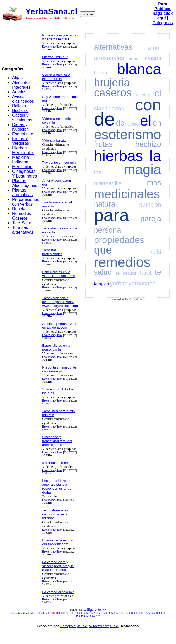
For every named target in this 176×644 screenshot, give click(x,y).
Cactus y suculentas (22, 118)
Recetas (20, 209)
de (104, 119)
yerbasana (142, 283)
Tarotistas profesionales (52, 252)
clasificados (109, 109)
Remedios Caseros (22, 216)
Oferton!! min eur (55, 57)
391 (23, 613)
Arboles (19, 92)
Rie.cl (114, 626)
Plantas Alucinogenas (25, 183)
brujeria (112, 83)
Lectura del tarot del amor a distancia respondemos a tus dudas (57, 487)
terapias (101, 284)
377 (93, 613)
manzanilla (108, 183)
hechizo (148, 144)
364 (158, 613)
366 (148, 613)
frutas (103, 144)
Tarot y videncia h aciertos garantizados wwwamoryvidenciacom (60, 302)
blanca (139, 69)
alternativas (113, 47)
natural (105, 204)
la (155, 156)
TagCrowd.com (134, 299)
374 (108, 613)
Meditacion (22, 167)
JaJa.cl (82, 626)
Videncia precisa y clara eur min (56, 77)
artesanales (109, 58)
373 (113, 613)
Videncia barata (54, 140)
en (157, 123)
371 (123, 613)
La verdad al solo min (58, 592)
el (146, 120)
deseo (133, 124)
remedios (122, 262)
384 (58, 613)
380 (78, 613)
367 (143, 613)
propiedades (119, 240)
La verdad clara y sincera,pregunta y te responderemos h (58, 566)
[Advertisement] (20, 48)
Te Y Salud (22, 223)
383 (63, 613)
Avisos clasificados (23, 99)
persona (108, 230)
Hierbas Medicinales (23, 150)
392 (18, 613)
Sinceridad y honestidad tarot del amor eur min (57, 441)
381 (73, 613)
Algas (17, 78)
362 (78, 616)
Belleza (19, 106)
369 (133, 613)
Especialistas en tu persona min (56, 347)
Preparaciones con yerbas (26, 202)
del (121, 123)
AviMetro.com (99, 626)
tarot (146, 273)
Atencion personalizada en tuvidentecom (60, 326)
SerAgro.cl (68, 626)
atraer (134, 59)
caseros (113, 93)
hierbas (119, 156)
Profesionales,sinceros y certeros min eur (59, 37)
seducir (130, 273)
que (103, 250)
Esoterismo (23, 134)
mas (154, 183)
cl (158, 93)
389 (33, 613)
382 (68, 613)
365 (153, 613)
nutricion (150, 205)
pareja (151, 219)
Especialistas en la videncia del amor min (59, 274)
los (98, 172)
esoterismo (128, 134)
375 (103, 613)
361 (83, 616)
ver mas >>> (93, 616)
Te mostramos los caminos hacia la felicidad (55, 514)
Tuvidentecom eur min (59, 163)
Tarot (60, 47)
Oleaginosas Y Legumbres (25, 174)
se (118, 273)
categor (143, 95)
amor (155, 48)
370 (128, 613)
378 (88, 613)
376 (98, 613)
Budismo (20, 111)
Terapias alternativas (23, 230)
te (158, 272)
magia (142, 169)
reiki (156, 252)
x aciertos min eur (56, 463)
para (111, 215)
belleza (101, 73)
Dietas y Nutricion (20, 127)
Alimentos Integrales (21, 85)
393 (13, 613)
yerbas (119, 283)
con (148, 105)
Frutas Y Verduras (21, 141)
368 (138, 613)
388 (38, 613)
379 (83, 613)
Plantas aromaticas (22, 192)
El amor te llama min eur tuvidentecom (58, 542)
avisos (153, 58)
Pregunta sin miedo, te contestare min (59, 369)
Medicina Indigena (21, 160)
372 (118, 613)
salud (103, 272)
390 (28, 613)
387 (43, 613)
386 (48, 613)
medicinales (127, 194)
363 (163, 613)
